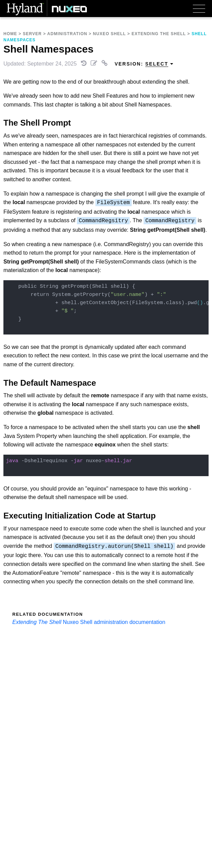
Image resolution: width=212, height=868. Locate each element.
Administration (67, 34)
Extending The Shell (159, 34)
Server (32, 34)
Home (10, 34)
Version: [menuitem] (144, 64)
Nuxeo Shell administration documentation (114, 622)
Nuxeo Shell (109, 34)
